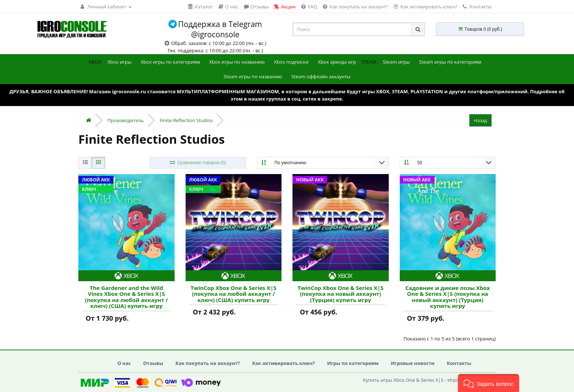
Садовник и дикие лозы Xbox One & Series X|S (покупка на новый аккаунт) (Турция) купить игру (448, 297)
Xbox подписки (291, 62)
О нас (124, 363)
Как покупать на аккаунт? (208, 363)
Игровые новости (413, 363)
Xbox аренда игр (337, 62)
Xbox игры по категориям (170, 62)
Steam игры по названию (253, 76)
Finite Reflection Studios (186, 120)
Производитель (125, 120)
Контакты (477, 7)
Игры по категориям (353, 363)
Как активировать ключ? (284, 363)
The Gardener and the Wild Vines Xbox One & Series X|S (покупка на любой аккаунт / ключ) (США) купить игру (126, 297)
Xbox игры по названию (237, 62)
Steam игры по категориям (450, 62)
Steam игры (396, 62)
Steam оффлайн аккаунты (321, 76)
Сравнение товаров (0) (198, 163)
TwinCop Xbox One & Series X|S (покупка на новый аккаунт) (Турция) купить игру (341, 294)
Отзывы (153, 363)
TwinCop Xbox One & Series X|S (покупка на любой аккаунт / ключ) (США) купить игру (233, 294)
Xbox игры (120, 62)
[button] (489, 383)
